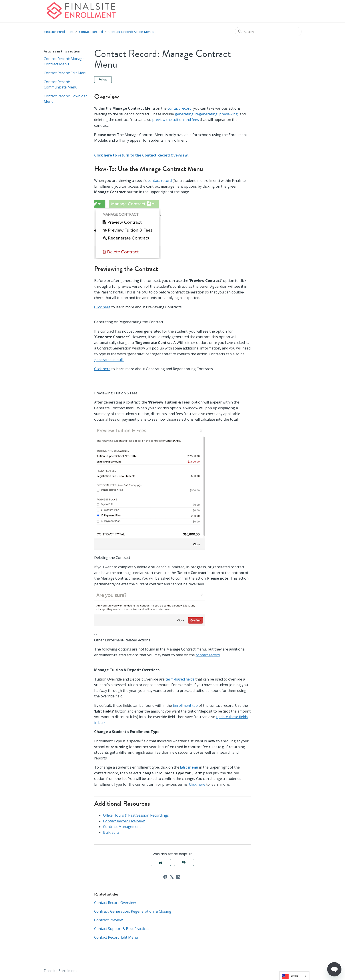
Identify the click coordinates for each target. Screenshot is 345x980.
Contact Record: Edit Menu (66, 73)
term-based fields (180, 679)
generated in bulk (109, 360)
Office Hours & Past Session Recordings (136, 815)
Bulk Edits (111, 832)
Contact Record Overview (124, 821)
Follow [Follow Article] (103, 79)
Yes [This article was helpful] (161, 862)
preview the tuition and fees (175, 120)
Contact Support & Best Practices (122, 929)
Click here (102, 307)
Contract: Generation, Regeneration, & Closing (133, 911)
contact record (179, 108)
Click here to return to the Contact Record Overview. (141, 155)
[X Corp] (172, 877)
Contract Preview (108, 920)
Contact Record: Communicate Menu (61, 84)
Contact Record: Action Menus (131, 32)
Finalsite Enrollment (59, 32)
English (296, 976)
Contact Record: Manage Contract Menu (64, 61)
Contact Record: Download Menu (66, 99)
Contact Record (91, 32)
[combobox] (294, 976)
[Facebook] (165, 877)
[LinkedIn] (178, 877)
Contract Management (122, 827)
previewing (228, 114)
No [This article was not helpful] (184, 862)
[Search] (268, 32)
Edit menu (189, 767)
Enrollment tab (185, 705)
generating (184, 114)
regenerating (206, 114)
